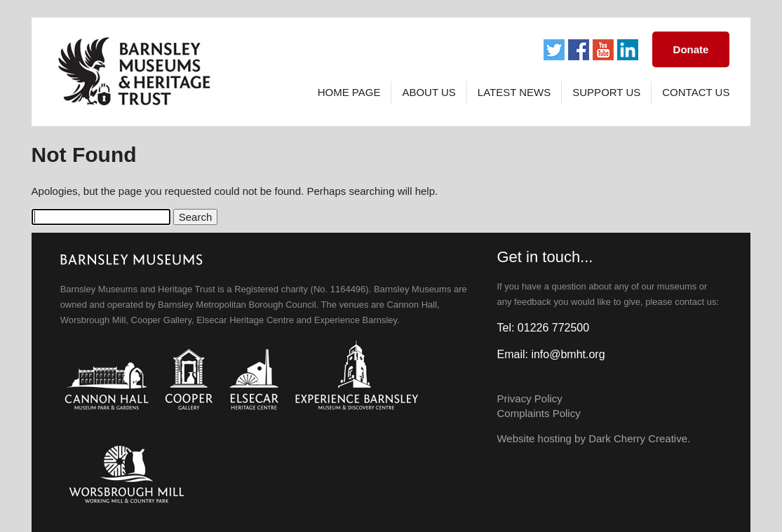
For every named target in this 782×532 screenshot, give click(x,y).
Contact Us (696, 92)
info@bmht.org (568, 354)
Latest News (514, 92)
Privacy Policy (529, 398)
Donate (691, 49)
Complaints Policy (538, 413)
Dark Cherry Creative (638, 438)
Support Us (606, 92)
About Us (429, 92)
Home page (349, 92)
